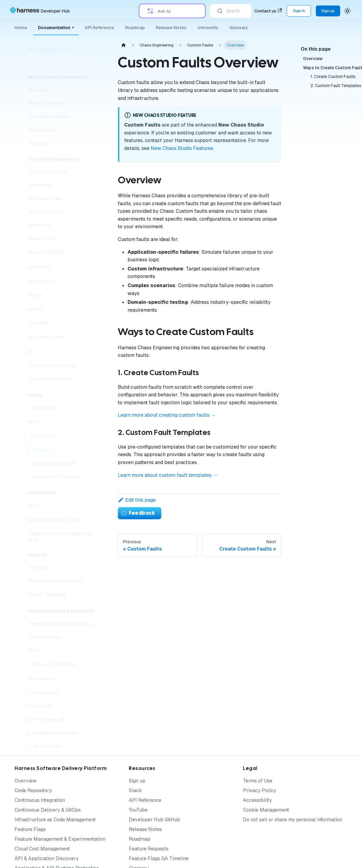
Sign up (137, 781)
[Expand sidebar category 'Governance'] (94, 267)
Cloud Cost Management (42, 849)
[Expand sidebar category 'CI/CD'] (94, 506)
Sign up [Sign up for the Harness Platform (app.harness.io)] (328, 11)
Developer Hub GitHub (154, 820)
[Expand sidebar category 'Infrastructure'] (94, 281)
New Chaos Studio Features (182, 148)
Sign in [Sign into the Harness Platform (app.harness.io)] (299, 11)
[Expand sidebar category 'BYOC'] (94, 422)
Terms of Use (258, 781)
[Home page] (124, 45)
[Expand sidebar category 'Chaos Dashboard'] (94, 252)
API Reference (99, 28)
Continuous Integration (40, 800)
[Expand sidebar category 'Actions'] (94, 309)
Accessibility (257, 800)
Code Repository (33, 790)
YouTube (138, 810)
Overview (26, 781)
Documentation (56, 28)
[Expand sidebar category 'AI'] (94, 352)
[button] (62, 679)
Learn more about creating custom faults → (167, 415)
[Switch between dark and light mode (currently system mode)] (347, 11)
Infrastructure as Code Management (55, 820)
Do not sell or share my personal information (293, 820)
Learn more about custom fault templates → (168, 475)
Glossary (239, 28)
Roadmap (135, 28)
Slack (135, 790)
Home (21, 28)
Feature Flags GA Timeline (159, 858)
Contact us (268, 11)
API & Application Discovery (47, 858)
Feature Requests (149, 849)
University (208, 28)
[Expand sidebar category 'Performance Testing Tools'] (94, 520)
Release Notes (171, 28)
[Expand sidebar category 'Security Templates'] (94, 595)
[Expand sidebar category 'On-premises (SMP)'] (94, 337)
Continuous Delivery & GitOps (48, 810)
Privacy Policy (260, 790)
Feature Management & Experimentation (60, 839)
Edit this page (137, 500)
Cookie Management (266, 810)
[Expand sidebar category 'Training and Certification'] (94, 664)
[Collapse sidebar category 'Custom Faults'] (94, 436)
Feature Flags (30, 829)
